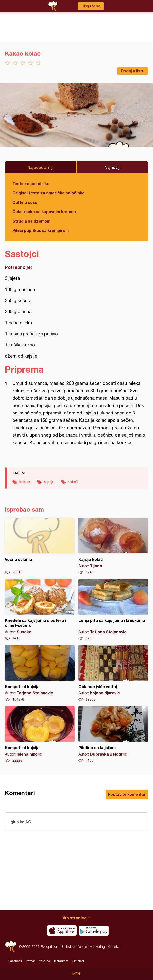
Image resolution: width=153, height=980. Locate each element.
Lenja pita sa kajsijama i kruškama (113, 610)
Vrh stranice (75, 918)
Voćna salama (40, 546)
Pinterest (78, 961)
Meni (76, 974)
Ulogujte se (91, 6)
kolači (73, 482)
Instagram (61, 961)
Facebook (15, 961)
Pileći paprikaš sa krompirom (41, 230)
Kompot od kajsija (40, 673)
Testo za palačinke (31, 183)
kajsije (49, 482)
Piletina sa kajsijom (113, 735)
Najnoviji (112, 167)
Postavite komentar (127, 794)
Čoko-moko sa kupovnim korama (44, 212)
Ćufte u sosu (25, 202)
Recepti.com (11, 947)
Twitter (30, 961)
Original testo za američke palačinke (48, 193)
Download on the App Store (62, 930)
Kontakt (113, 947)
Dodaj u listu (133, 71)
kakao (25, 482)
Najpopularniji (40, 167)
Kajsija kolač (113, 546)
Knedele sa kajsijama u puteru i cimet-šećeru (40, 610)
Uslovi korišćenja (75, 947)
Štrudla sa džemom (31, 221)
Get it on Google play (94, 930)
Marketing (97, 947)
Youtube (44, 961)
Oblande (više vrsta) (113, 673)
